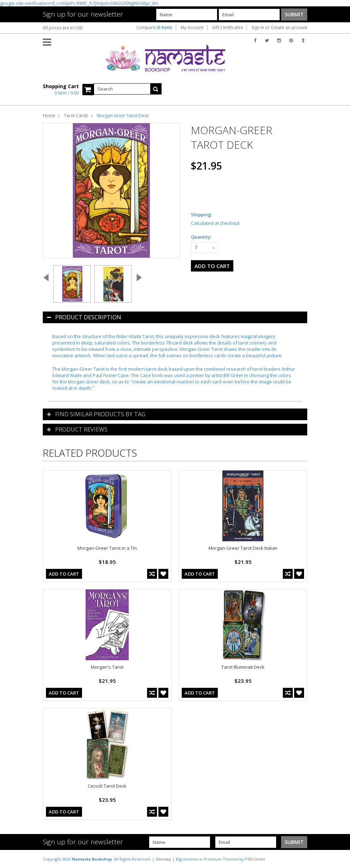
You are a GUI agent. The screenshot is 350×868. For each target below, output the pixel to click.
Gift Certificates (227, 28)
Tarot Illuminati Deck (243, 667)
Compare (154, 28)
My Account (192, 28)
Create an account (289, 28)
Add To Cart (64, 574)
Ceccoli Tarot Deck (107, 786)
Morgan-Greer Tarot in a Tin (107, 548)
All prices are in (63, 28)
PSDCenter (255, 859)
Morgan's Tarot (107, 667)
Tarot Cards (76, 116)
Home (49, 116)
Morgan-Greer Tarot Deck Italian (243, 548)
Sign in (258, 28)
